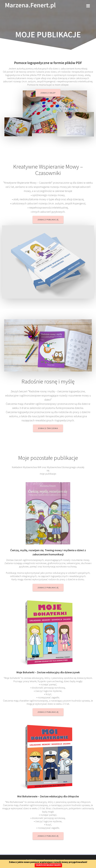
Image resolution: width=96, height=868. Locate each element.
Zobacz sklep (48, 93)
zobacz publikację (48, 712)
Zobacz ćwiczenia (48, 428)
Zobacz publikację (48, 220)
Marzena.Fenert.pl (30, 5)
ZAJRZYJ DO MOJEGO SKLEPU (48, 865)
